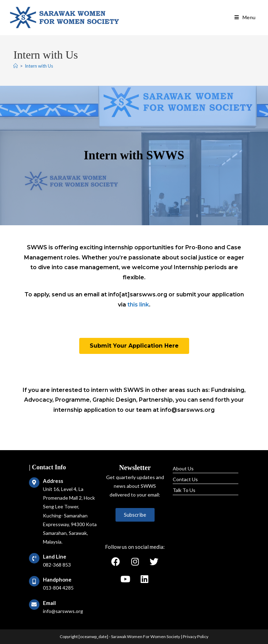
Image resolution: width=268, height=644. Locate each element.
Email (49, 603)
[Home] (16, 66)
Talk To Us (184, 490)
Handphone (57, 579)
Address (53, 481)
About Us (183, 468)
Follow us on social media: (135, 547)
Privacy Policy (196, 637)
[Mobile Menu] (245, 17)
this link (138, 305)
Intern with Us (39, 66)
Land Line (55, 556)
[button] (134, 346)
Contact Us (185, 479)
